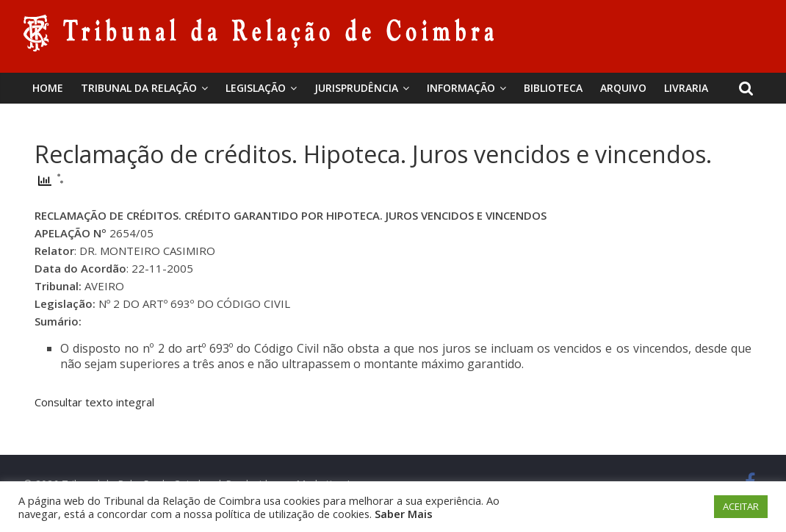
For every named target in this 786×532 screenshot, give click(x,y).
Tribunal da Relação (139, 88)
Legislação (256, 88)
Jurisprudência (356, 88)
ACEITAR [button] (741, 506)
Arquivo (623, 88)
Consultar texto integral (94, 402)
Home (48, 88)
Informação (461, 88)
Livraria (686, 88)
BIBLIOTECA (553, 88)
